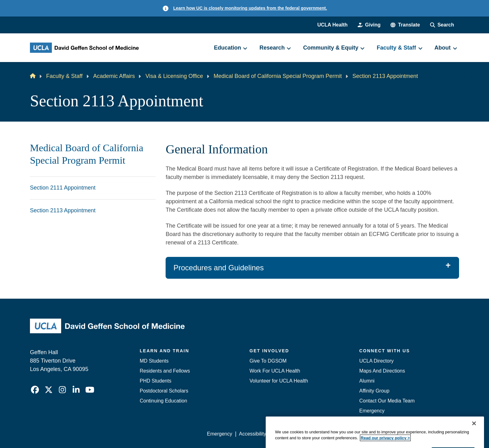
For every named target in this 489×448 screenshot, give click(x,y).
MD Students (154, 361)
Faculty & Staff (64, 76)
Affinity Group (374, 391)
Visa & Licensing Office (174, 76)
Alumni (367, 381)
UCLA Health (332, 25)
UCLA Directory (376, 361)
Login (400, 434)
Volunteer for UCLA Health (279, 381)
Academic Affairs (114, 76)
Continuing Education (163, 401)
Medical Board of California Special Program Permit (278, 76)
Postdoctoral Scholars (164, 391)
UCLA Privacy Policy (296, 434)
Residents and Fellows (165, 371)
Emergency (372, 411)
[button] (405, 25)
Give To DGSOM (268, 361)
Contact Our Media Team (387, 401)
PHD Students (155, 381)
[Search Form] (442, 25)
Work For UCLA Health (275, 371)
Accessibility (252, 434)
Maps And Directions (382, 371)
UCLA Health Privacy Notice (356, 434)
